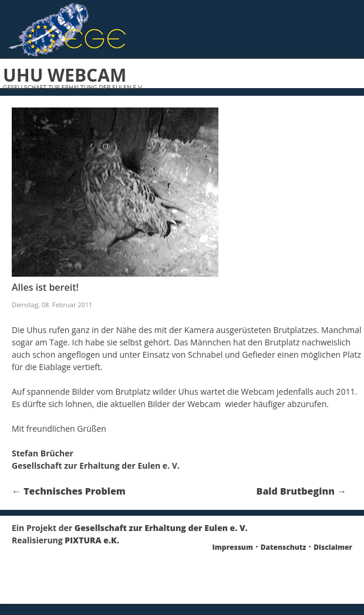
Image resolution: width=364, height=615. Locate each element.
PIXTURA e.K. (92, 540)
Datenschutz (284, 547)
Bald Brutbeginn (301, 491)
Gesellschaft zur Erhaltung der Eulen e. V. (161, 528)
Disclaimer (333, 547)
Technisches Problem (69, 491)
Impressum (233, 547)
